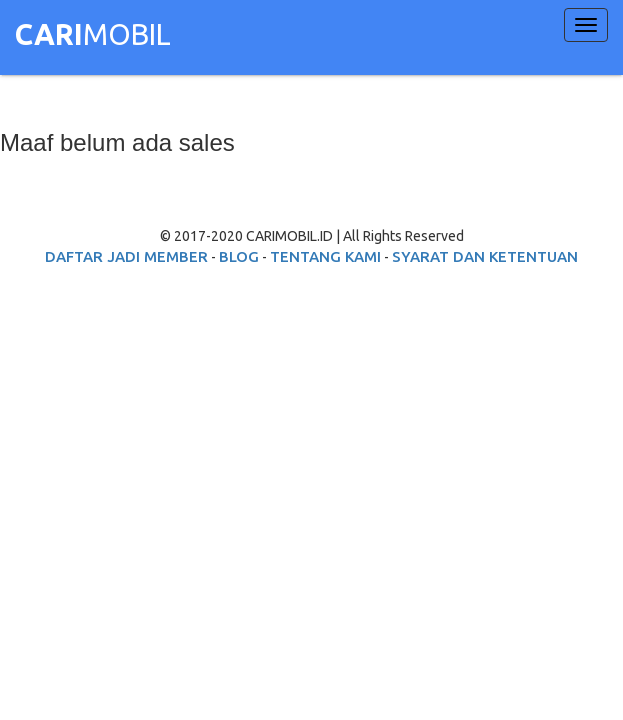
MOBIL (93, 37)
